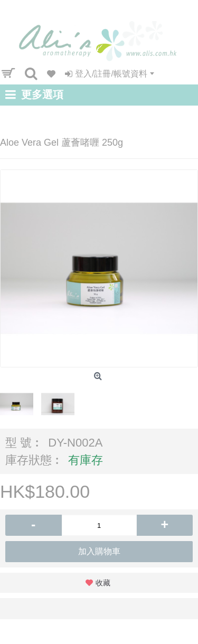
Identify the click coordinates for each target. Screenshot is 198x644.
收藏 (103, 583)
